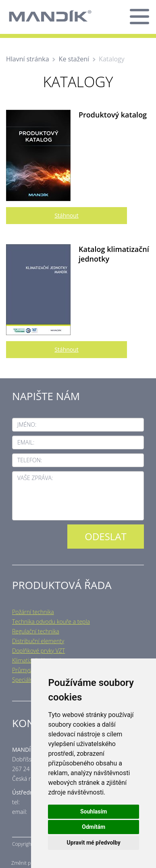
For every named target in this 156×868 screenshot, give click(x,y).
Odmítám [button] (94, 827)
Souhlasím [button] (94, 811)
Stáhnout (67, 215)
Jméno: (27, 425)
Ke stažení (74, 59)
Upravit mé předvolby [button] (94, 843)
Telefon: (30, 460)
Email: (26, 442)
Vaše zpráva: (35, 478)
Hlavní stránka (28, 59)
